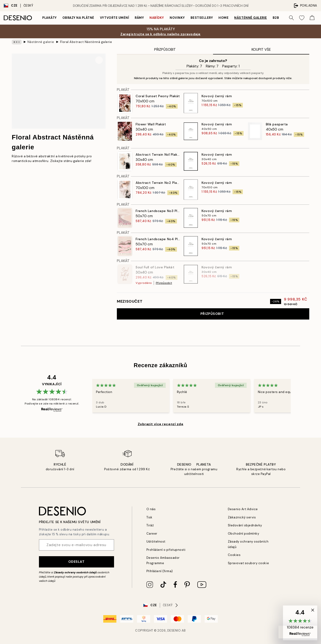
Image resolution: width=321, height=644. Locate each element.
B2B (276, 18)
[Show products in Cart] (312, 18)
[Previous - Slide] (87, 396)
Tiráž (150, 525)
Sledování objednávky (245, 525)
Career (152, 534)
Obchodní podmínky (244, 534)
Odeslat (76, 562)
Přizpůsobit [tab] (165, 50)
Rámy (139, 18)
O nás (151, 509)
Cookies (234, 555)
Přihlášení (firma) (160, 571)
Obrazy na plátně (78, 18)
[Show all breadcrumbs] (17, 42)
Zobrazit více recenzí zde (161, 424)
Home (224, 18)
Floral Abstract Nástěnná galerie (86, 42)
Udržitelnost (156, 542)
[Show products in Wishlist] (302, 18)
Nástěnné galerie (250, 18)
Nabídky (157, 18)
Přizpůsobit (164, 283)
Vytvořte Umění (115, 18)
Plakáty (50, 18)
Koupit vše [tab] (261, 50)
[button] (300, 623)
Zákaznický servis (242, 517)
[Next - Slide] (296, 396)
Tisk (149, 517)
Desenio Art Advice (243, 509)
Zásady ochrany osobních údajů (75, 572)
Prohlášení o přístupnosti (166, 550)
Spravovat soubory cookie (248, 563)
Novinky (177, 18)
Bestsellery (202, 18)
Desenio (174, 631)
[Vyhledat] (291, 18)
